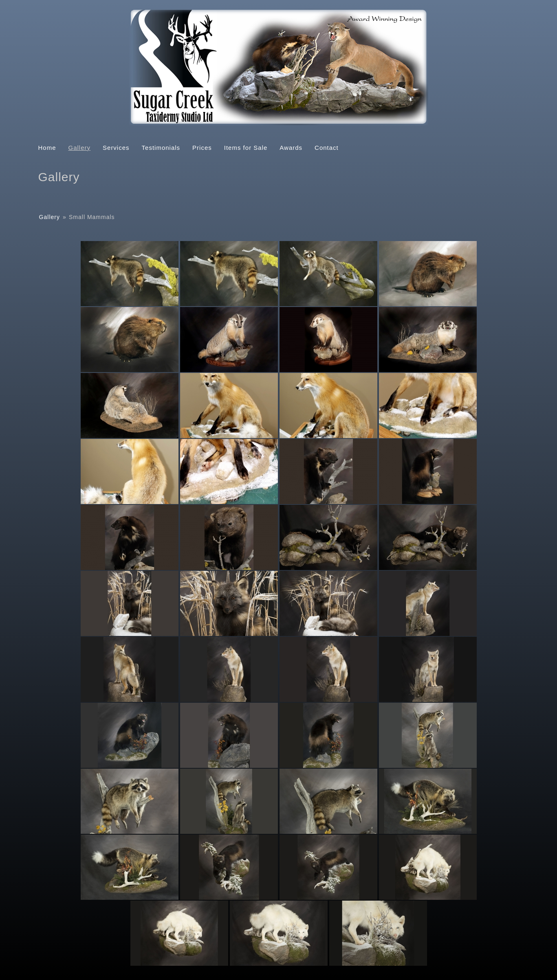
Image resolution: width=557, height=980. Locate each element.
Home (47, 148)
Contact (327, 148)
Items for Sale (246, 148)
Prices (202, 148)
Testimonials (161, 148)
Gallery (80, 148)
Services (116, 148)
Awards (291, 148)
